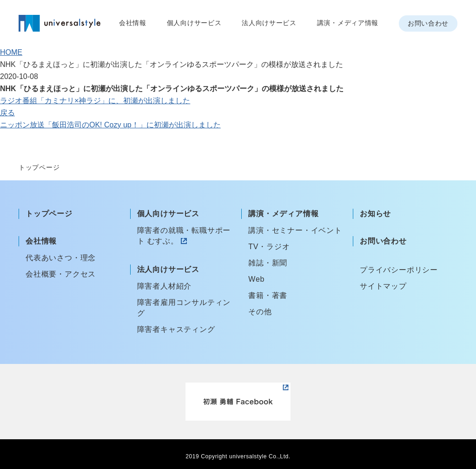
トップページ (49, 214)
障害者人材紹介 (165, 286)
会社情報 (133, 23)
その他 (260, 312)
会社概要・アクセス (61, 274)
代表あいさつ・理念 (61, 258)
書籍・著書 (268, 295)
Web (256, 279)
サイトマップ (383, 286)
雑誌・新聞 (268, 263)
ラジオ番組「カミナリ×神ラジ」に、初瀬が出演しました (95, 101)
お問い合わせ (428, 23)
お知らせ (375, 214)
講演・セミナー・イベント (295, 230)
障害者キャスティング (176, 329)
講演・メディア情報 (348, 23)
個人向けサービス (194, 23)
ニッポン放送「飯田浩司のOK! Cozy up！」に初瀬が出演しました (110, 125)
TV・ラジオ (269, 247)
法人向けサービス (269, 23)
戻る (7, 113)
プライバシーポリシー (399, 270)
